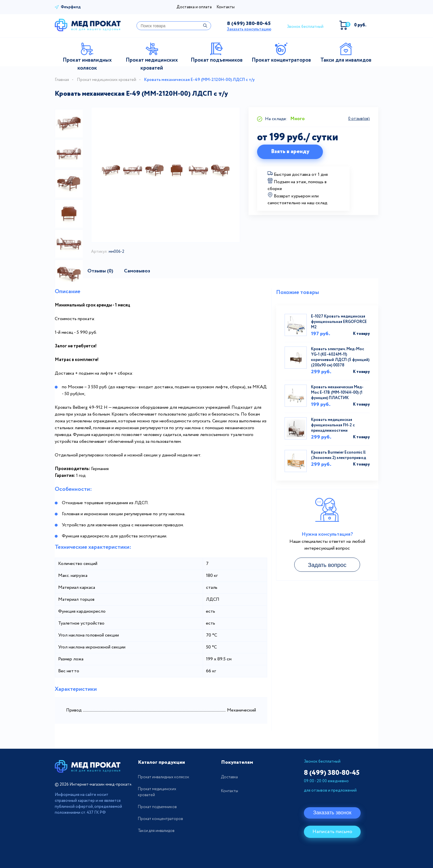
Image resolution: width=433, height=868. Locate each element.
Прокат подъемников (157, 807)
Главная (62, 80)
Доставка (229, 777)
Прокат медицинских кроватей (107, 80)
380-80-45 (249, 24)
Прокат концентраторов (160, 819)
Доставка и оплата (194, 7)
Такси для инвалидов (156, 831)
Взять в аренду (290, 152)
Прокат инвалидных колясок (164, 777)
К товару (361, 334)
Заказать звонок (332, 813)
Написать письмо (332, 832)
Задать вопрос (327, 565)
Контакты (226, 7)
